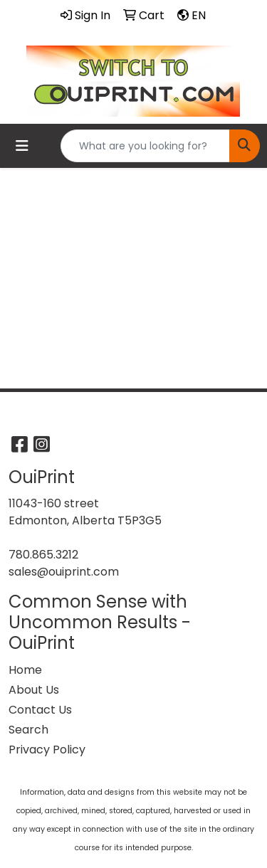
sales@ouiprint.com (64, 572)
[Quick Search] (145, 146)
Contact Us (40, 710)
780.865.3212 (43, 555)
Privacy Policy (47, 750)
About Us (34, 690)
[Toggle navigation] (22, 146)
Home (25, 670)
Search (28, 730)
